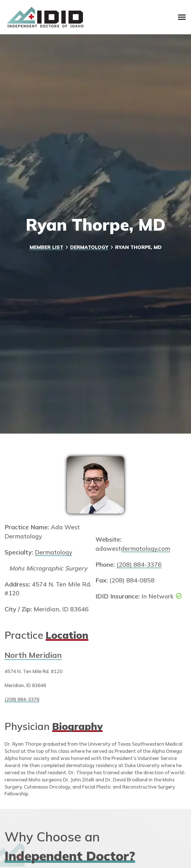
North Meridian (33, 655)
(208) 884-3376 (139, 564)
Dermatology (89, 247)
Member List (46, 247)
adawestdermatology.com (133, 548)
